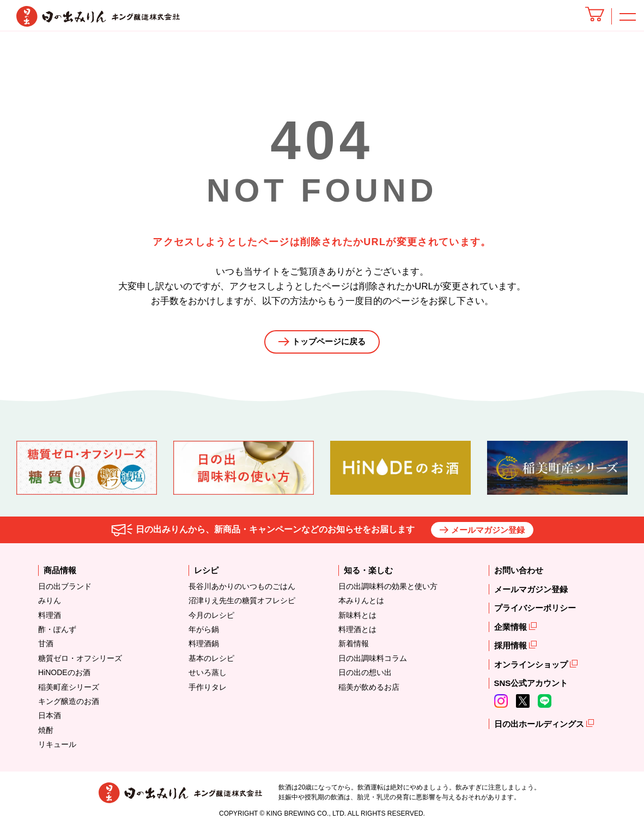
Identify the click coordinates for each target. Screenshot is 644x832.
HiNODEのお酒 (64, 676)
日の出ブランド (65, 590)
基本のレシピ (211, 661)
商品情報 (60, 573)
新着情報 (354, 647)
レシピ (206, 573)
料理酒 (50, 618)
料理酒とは (357, 633)
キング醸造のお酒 (69, 705)
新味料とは (357, 618)
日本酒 (50, 719)
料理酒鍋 (204, 647)
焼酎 (46, 733)
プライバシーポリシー (535, 611)
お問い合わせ (519, 573)
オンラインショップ (532, 668)
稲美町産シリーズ (69, 690)
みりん (50, 604)
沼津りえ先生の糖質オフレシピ (242, 604)
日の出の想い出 (365, 676)
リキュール (57, 748)
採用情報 (512, 649)
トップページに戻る (329, 344)
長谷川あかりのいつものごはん (242, 590)
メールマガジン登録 (488, 533)
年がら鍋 (204, 633)
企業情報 (512, 630)
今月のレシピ (211, 618)
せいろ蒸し (208, 676)
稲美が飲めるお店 (369, 690)
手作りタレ (208, 690)
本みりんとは (361, 604)
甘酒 (46, 647)
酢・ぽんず (57, 633)
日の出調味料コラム (373, 661)
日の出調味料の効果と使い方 (388, 590)
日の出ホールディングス (540, 727)
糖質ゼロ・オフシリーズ (80, 661)
